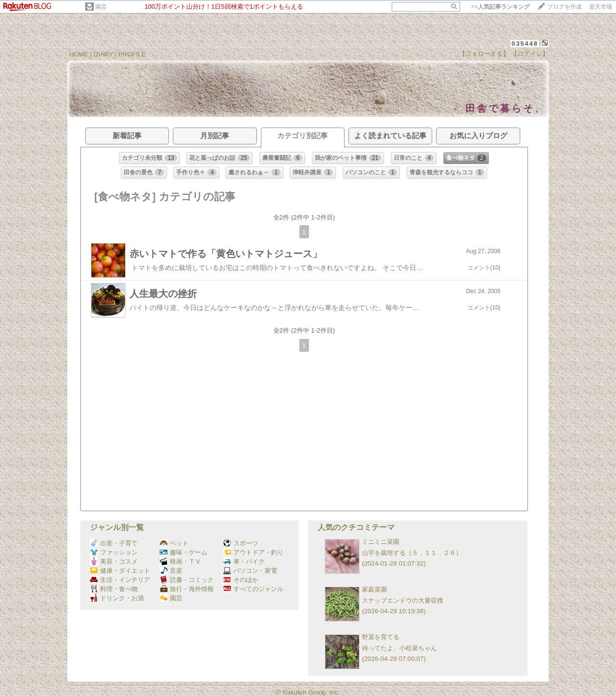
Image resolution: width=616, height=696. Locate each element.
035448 (525, 44)
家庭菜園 (374, 589)
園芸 (101, 7)
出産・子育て (114, 543)
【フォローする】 (484, 54)
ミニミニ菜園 (381, 542)
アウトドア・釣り (253, 552)
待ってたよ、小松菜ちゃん (399, 648)
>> (500, 7)
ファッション (114, 552)
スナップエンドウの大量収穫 (403, 600)
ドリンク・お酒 (117, 598)
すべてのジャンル (253, 589)
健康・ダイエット (120, 571)
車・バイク (244, 561)
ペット (174, 543)
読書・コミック (187, 580)
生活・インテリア (120, 580)
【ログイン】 (530, 54)
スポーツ (241, 543)
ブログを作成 (565, 7)
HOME (79, 54)
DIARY (103, 54)
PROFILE (132, 54)
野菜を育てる (381, 637)
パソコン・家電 (250, 571)
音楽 (171, 571)
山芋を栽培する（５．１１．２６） (412, 553)
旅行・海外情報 (187, 589)
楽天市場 (601, 7)
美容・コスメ (114, 561)
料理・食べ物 (114, 589)
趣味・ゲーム (184, 552)
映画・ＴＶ (180, 561)
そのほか (241, 580)
